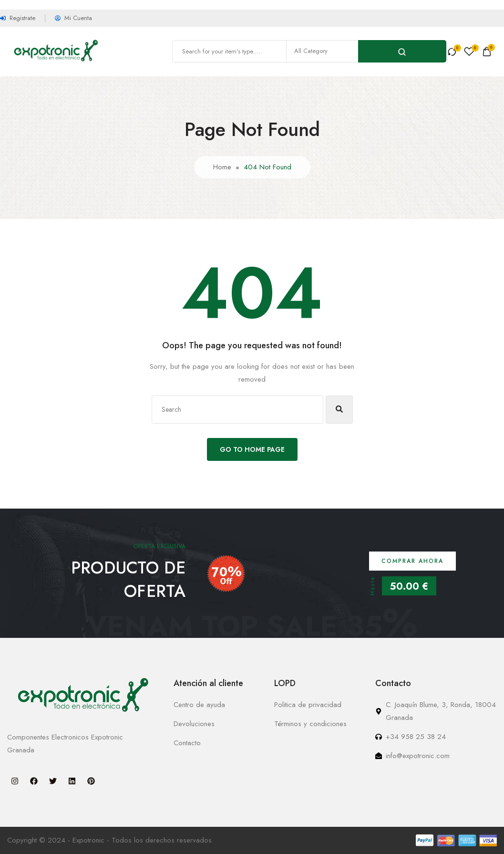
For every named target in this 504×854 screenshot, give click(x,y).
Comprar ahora (412, 561)
